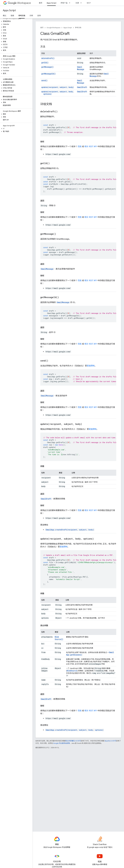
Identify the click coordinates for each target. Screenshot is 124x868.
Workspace (19, 3)
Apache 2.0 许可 (110, 741)
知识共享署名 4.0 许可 (73, 741)
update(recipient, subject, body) (58, 87)
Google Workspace (53, 28)
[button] (16, 21)
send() (44, 80)
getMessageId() (48, 74)
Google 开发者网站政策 (61, 743)
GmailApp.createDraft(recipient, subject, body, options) (75, 730)
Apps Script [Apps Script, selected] (51, 3)
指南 (12, 16)
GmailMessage (81, 68)
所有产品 (64, 3)
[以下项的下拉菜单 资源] (82, 3)
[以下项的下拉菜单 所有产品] (70, 3)
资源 (77, 3)
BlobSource (72, 671)
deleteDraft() (48, 58)
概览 (5, 16)
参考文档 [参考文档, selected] (22, 16)
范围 (80, 146)
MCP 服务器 (91, 3)
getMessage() (47, 67)
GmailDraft (82, 87)
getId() (45, 63)
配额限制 (91, 366)
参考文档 (78, 28)
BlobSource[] (59, 638)
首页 (41, 3)
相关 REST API (91, 146)
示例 (31, 16)
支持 (39, 16)
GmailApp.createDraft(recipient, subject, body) (70, 530)
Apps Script (9, 10)
